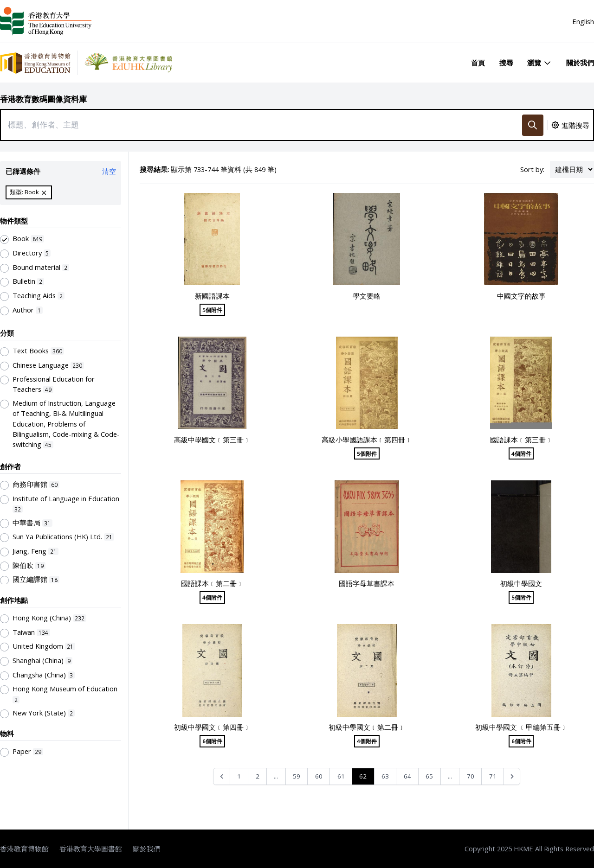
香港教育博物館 (24, 849)
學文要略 (367, 296)
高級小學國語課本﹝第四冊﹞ (367, 440)
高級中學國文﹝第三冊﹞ (212, 440)
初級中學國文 (521, 583)
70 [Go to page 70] (471, 776)
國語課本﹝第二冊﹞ (212, 583)
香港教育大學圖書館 (91, 849)
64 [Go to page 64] (407, 776)
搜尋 (506, 63)
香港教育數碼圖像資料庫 (43, 99)
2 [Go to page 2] (258, 776)
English (583, 21)
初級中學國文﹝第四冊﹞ (212, 727)
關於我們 (580, 63)
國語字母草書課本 (367, 583)
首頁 (478, 63)
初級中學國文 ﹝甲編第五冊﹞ (521, 727)
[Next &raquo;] (512, 776)
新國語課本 (212, 296)
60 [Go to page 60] (319, 776)
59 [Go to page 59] (297, 776)
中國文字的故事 (521, 296)
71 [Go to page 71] (493, 776)
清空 (109, 171)
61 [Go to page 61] (341, 776)
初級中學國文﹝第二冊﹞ (367, 727)
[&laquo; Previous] (222, 776)
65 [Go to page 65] (429, 776)
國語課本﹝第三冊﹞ (521, 440)
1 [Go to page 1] (239, 776)
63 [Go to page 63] (385, 776)
